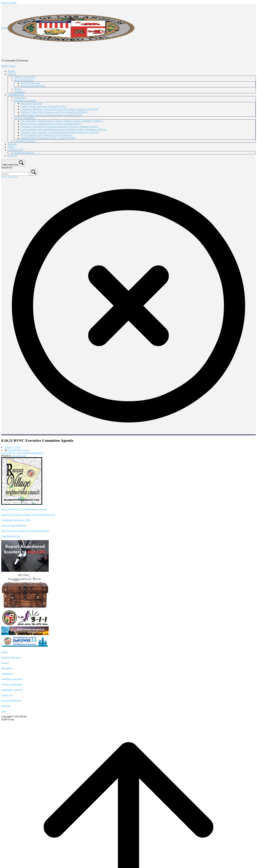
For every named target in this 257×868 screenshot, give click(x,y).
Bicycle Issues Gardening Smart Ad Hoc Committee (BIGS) (51, 124)
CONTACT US (15, 150)
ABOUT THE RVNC (25, 77)
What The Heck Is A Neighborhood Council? (24, 509)
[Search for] (15, 174)
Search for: (7, 168)
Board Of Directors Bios (33, 86)
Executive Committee (32, 104)
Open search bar (10, 165)
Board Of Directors (24, 80)
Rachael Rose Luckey (19, 450)
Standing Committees (25, 101)
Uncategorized (19, 456)
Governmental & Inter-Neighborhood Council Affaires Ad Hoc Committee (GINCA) (63, 129)
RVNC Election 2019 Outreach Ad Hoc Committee (46, 135)
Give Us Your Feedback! (14, 525)
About (4, 652)
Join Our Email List (11, 700)
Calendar (6, 706)
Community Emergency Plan (16, 520)
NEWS (11, 147)
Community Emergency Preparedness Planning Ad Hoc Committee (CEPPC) (60, 127)
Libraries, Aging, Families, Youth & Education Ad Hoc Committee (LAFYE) (60, 132)
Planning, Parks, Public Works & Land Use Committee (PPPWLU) (55, 112)
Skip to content (9, 3)
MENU (8, 66)
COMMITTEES (16, 95)
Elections (12, 144)
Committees (20, 98)
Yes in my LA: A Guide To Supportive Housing (25, 531)
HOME (11, 71)
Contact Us (7, 695)
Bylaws (18, 89)
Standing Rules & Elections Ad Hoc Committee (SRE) (48, 138)
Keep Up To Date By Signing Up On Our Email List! (28, 515)
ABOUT (12, 74)
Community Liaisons (25, 141)
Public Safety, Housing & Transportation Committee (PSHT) (51, 115)
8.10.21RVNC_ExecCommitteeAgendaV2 (23, 453)
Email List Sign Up (24, 153)
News (4, 711)
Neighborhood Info (11, 536)
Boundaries (20, 92)
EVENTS (12, 156)
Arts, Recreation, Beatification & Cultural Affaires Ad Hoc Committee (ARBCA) (62, 121)
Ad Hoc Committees (24, 118)
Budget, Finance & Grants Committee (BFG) (43, 106)
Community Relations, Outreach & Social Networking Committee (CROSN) (59, 109)
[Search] (34, 172)
